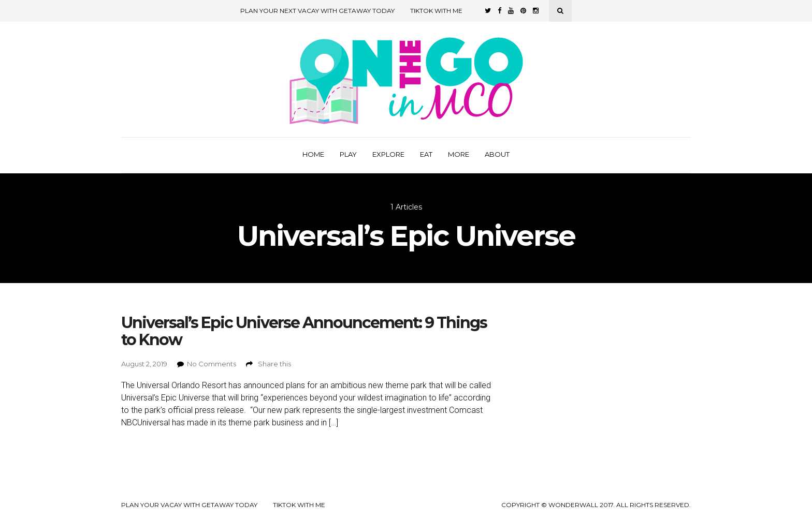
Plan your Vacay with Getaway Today (189, 505)
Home (313, 154)
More (459, 154)
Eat (426, 154)
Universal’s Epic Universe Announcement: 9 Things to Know (304, 331)
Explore (388, 154)
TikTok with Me (436, 11)
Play (348, 154)
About (497, 154)
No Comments (212, 364)
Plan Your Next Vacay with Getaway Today (317, 11)
